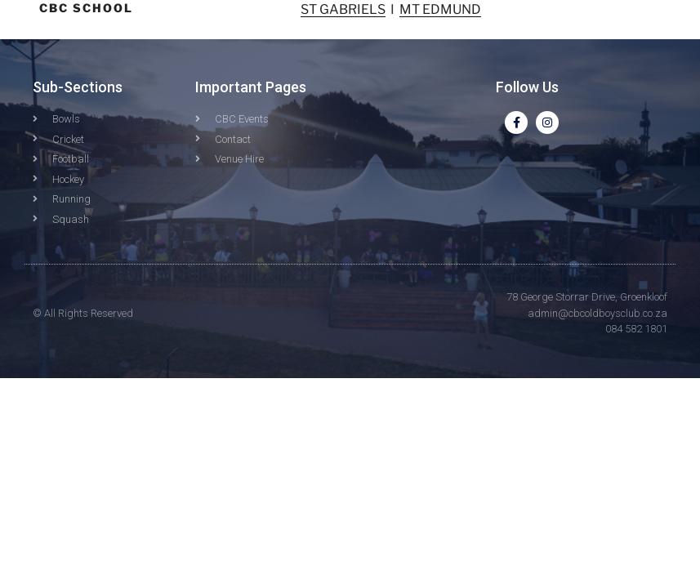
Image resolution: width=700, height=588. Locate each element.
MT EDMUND (440, 9)
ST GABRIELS (343, 9)
